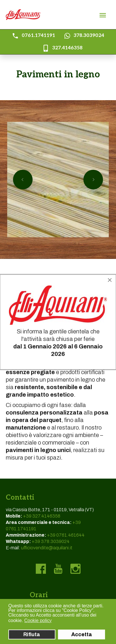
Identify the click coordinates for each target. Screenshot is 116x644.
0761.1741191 (38, 36)
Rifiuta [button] (32, 634)
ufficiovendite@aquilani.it (47, 548)
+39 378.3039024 (51, 541)
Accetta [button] (82, 634)
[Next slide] (93, 180)
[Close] (110, 280)
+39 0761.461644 (66, 535)
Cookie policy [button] (38, 620)
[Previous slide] (23, 180)
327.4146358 (67, 48)
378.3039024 (89, 36)
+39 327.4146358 (42, 516)
